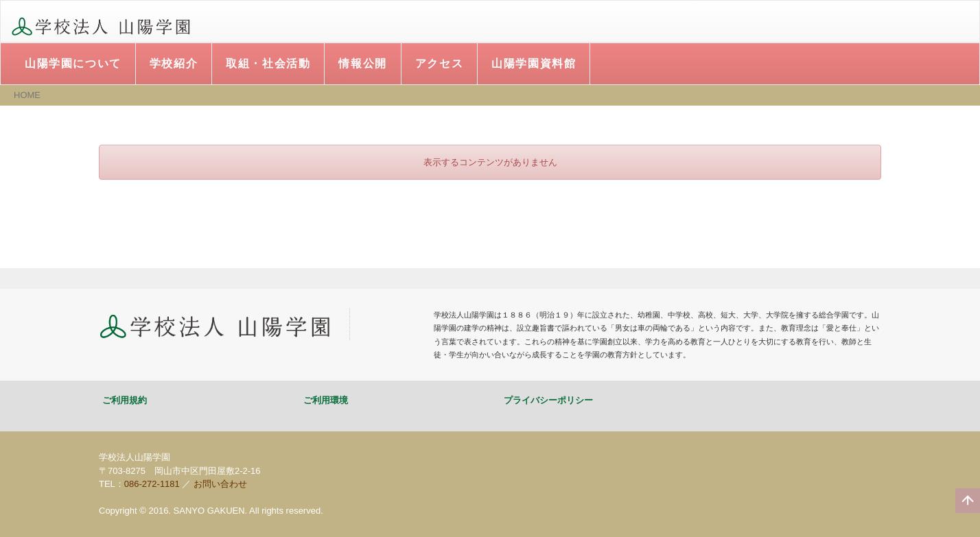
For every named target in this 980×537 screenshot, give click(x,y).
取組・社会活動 (268, 63)
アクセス (439, 63)
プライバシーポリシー (548, 400)
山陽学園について (73, 63)
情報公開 (362, 63)
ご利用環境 (326, 400)
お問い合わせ (220, 484)
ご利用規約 (125, 400)
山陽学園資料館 (534, 63)
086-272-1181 (152, 484)
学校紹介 (174, 63)
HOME (27, 95)
